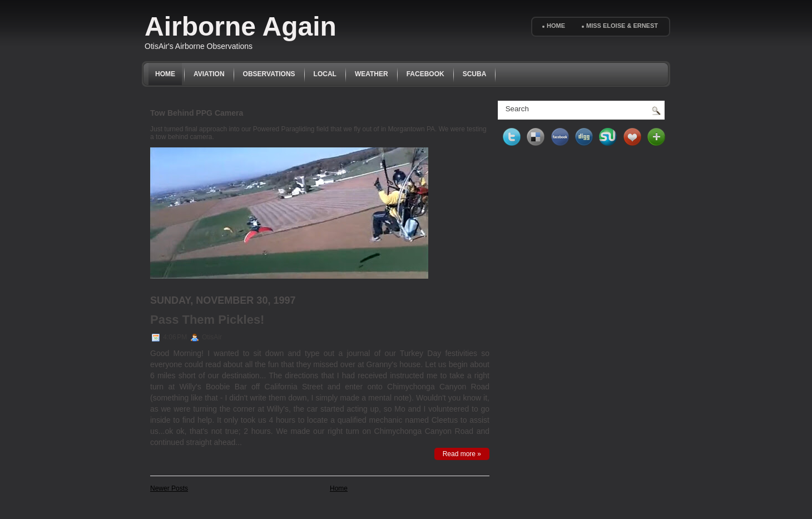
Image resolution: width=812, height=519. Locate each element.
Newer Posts (169, 488)
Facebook (425, 74)
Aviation (209, 74)
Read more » (462, 454)
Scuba (475, 74)
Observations (269, 74)
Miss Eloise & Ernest (622, 26)
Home (556, 26)
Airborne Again (241, 26)
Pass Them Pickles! (207, 320)
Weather (372, 74)
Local (325, 74)
